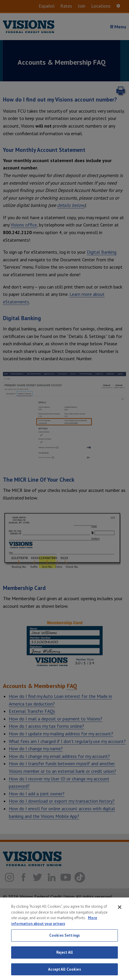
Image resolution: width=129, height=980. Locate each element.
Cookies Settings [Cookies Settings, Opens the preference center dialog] (64, 940)
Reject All (64, 957)
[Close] (120, 912)
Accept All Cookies (64, 974)
